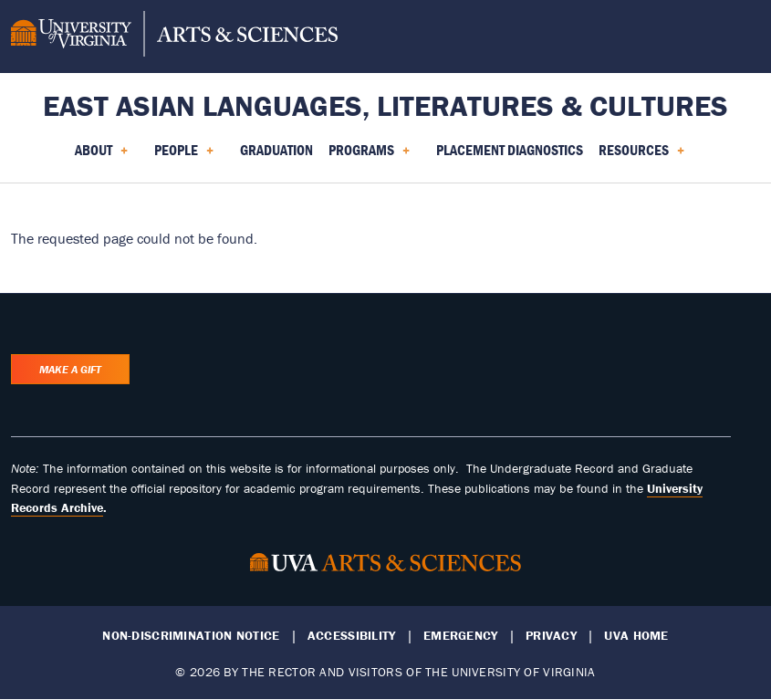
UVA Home (636, 636)
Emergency (461, 636)
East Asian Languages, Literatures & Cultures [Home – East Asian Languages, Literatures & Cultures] (385, 105)
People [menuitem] (184, 156)
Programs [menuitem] (369, 156)
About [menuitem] (101, 156)
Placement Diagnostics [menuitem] (510, 150)
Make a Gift (70, 369)
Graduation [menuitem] (276, 150)
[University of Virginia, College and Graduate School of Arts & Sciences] (174, 37)
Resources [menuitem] (641, 156)
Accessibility (352, 636)
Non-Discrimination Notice (191, 636)
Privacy (551, 636)
